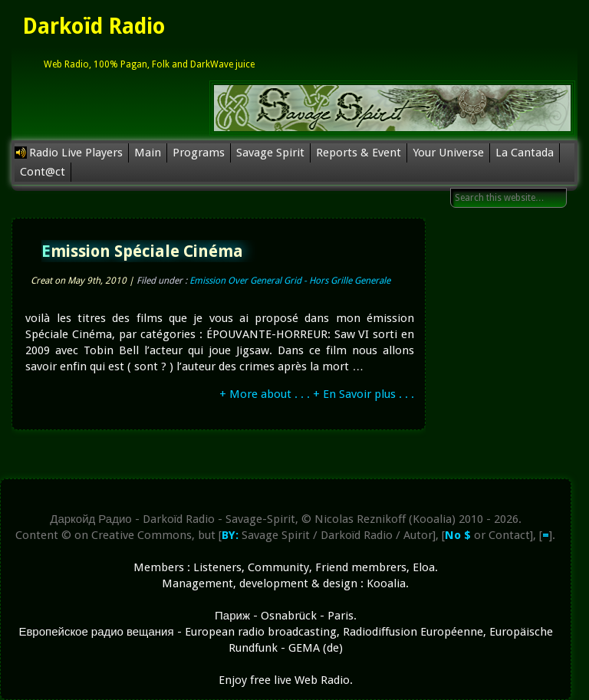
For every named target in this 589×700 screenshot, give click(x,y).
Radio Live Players (76, 153)
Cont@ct (43, 172)
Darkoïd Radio (94, 26)
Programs (199, 153)
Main (148, 153)
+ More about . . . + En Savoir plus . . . (317, 394)
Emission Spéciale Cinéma (142, 251)
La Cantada (525, 153)
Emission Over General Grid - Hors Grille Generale (290, 281)
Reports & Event (359, 153)
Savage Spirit (270, 153)
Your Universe (448, 153)
